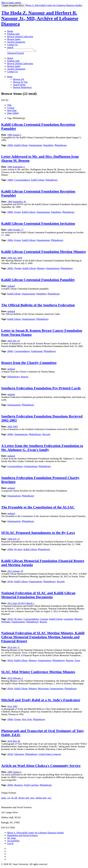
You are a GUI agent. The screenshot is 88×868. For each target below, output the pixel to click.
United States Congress (50, 754)
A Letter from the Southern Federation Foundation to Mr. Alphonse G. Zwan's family (42, 448)
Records (46, 434)
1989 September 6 (16, 167)
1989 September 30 (17, 202)
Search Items (19, 85)
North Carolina (31, 785)
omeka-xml (41, 798)
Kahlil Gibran (21, 145)
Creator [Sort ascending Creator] (11, 108)
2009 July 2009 (15, 258)
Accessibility (13, 841)
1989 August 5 (14, 135)
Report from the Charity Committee (29, 363)
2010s (10, 582)
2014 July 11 (13, 647)
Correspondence (22, 180)
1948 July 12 (13, 539)
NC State (11, 838)
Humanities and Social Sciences (22, 835)
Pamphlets (48, 145)
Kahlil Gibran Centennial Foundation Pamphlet (38, 280)
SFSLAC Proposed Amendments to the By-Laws (38, 533)
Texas (77, 660)
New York (27, 719)
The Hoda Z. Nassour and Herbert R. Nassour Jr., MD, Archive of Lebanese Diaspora (40, 18)
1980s (10, 145)
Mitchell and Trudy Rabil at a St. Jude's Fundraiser (41, 700)
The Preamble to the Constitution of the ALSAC (38, 507)
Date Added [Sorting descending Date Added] (13, 113)
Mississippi (43, 689)
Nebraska (6, 622)
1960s (10, 719)
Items (10, 77)
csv (9, 798)
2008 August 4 (14, 772)
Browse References (22, 87)
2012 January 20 (15, 571)
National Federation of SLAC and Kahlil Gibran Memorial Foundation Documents (38, 595)
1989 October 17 (15, 230)
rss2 (49, 798)
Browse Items (14, 39)
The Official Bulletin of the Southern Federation (38, 305)
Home (10, 31)
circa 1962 (12, 706)
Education (19, 754)
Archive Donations (16, 42)
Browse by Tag (20, 82)
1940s (10, 549)
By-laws (18, 549)
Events (17, 212)
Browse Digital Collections (20, 37)
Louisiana (68, 619)
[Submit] (35, 51)
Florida (18, 268)
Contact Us (13, 45)
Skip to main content (11, 2)
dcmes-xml (24, 798)
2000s (10, 268)
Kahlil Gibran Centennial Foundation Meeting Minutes (43, 252)
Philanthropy (61, 145)
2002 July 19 (13, 341)
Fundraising (37, 351)
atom (4, 798)
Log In (10, 843)
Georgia (44, 619)
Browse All (18, 79)
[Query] (20, 50)
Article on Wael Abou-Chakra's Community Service (41, 766)
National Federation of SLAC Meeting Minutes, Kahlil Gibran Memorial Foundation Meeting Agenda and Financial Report (43, 637)
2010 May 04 (14, 741)
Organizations (35, 145)
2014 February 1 (15, 678)
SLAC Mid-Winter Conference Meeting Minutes (38, 672)
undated (11, 286)
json (32, 798)
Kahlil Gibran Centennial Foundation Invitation (38, 223)
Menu (13, 5)
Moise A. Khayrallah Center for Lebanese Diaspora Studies (35, 833)
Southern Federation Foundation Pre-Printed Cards (41, 388)
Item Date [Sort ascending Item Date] (12, 110)
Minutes (41, 268)
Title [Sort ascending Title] (9, 105)
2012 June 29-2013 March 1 (21, 603)
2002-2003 (12, 427)
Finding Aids (13, 34)
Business (18, 785)
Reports (25, 377)
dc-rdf (14, 798)
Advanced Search (16, 53)
